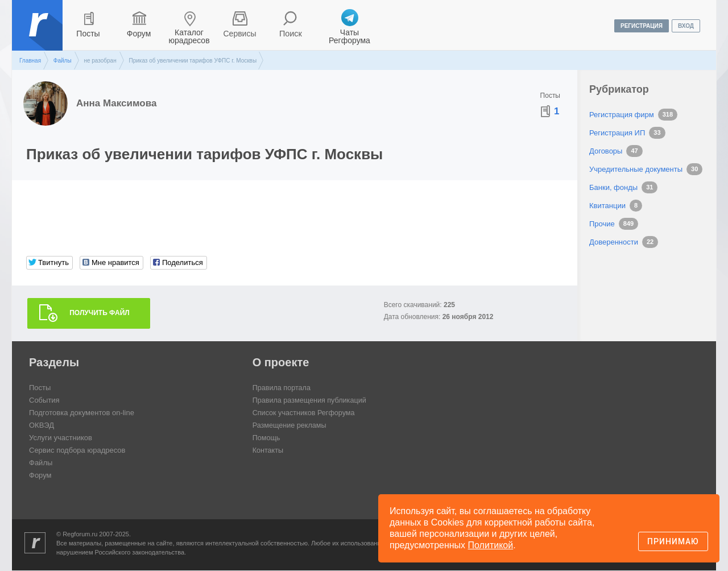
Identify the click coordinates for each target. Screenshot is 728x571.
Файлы (63, 61)
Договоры (606, 151)
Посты (88, 34)
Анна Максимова (116, 103)
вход (686, 26)
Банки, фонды (613, 187)
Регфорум (38, 34)
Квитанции (607, 206)
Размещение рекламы (291, 426)
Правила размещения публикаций (311, 401)
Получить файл (100, 313)
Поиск (291, 34)
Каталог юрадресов (189, 36)
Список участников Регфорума (305, 413)
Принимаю (673, 541)
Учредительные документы (636, 169)
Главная (30, 61)
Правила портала (282, 388)
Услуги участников (61, 438)
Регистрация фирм (622, 115)
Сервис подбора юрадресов (77, 451)
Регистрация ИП (617, 133)
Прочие (602, 224)
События (44, 401)
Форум (139, 34)
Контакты (268, 451)
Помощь (267, 438)
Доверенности (614, 242)
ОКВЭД (42, 426)
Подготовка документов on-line (82, 413)
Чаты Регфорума (349, 36)
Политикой (491, 545)
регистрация (642, 26)
